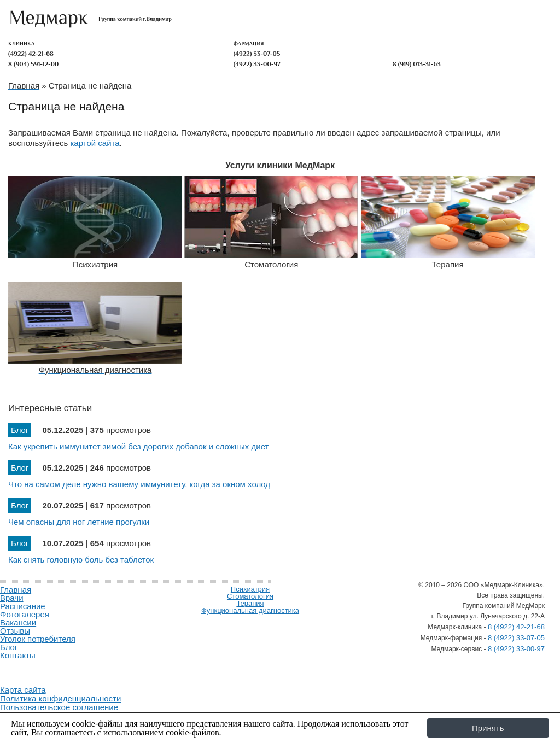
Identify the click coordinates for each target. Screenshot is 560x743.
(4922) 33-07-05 (257, 54)
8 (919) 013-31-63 (417, 64)
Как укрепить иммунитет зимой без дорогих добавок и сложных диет (138, 446)
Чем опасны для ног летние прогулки (79, 522)
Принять (488, 728)
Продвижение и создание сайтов (26, 668)
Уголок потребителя (38, 639)
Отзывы (15, 631)
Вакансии (18, 622)
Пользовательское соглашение (59, 707)
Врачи (12, 598)
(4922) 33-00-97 (257, 64)
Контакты (18, 655)
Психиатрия (250, 589)
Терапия (250, 603)
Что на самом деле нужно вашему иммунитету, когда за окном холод (139, 484)
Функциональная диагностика (250, 610)
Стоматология (250, 596)
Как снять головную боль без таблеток (81, 560)
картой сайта (95, 143)
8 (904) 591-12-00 (33, 64)
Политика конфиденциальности (60, 698)
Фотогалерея (25, 614)
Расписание (23, 606)
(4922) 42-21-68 (31, 54)
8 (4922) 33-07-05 (516, 638)
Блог (9, 647)
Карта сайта (23, 690)
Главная (16, 590)
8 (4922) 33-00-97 (516, 649)
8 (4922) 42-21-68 (516, 627)
